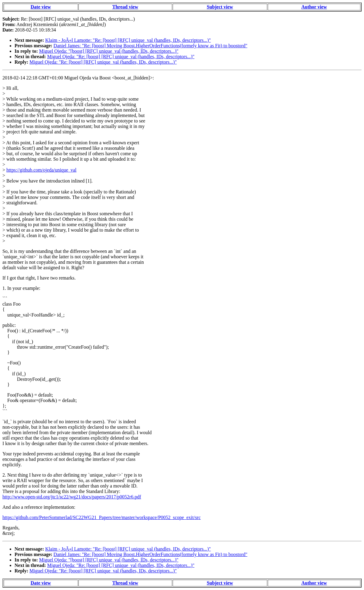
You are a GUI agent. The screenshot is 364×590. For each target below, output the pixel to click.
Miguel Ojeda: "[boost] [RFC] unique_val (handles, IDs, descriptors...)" (109, 51)
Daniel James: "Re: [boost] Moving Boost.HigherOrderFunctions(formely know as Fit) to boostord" (151, 46)
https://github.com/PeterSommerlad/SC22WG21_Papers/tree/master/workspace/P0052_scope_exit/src (102, 517)
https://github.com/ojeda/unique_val (41, 170)
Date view (41, 7)
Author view (314, 7)
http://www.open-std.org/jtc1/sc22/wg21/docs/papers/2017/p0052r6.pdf (72, 497)
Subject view (220, 7)
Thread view (125, 7)
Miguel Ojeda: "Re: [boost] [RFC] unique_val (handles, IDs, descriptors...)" (121, 57)
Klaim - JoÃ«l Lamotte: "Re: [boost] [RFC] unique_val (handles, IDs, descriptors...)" (128, 40)
